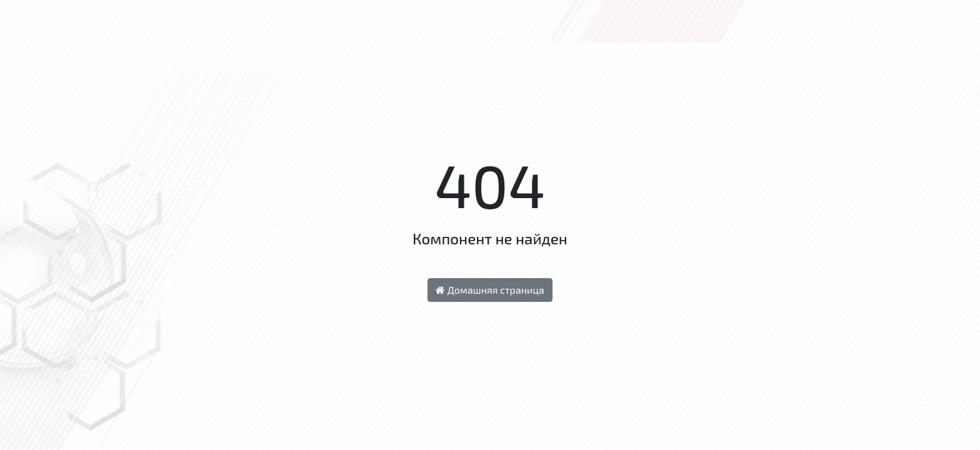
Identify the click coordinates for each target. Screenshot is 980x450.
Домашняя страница (490, 290)
